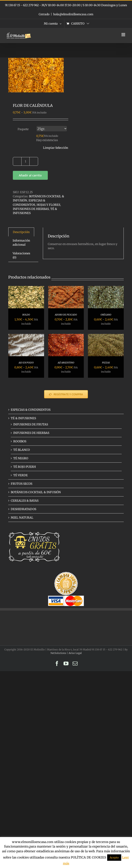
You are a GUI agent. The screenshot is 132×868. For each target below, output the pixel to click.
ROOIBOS (20, 441)
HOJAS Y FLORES (48, 205)
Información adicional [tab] (21, 243)
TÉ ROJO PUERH (25, 467)
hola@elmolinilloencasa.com (73, 14)
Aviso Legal (75, 653)
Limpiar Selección (56, 148)
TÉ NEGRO (21, 458)
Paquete (23, 129)
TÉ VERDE (20, 475)
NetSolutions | (59, 653)
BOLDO (26, 315)
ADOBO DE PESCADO (66, 315)
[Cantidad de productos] (25, 161)
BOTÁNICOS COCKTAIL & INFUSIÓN (36, 492)
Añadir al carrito (30, 175)
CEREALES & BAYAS (25, 501)
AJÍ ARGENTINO (66, 363)
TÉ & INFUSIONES (23, 418)
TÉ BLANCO (22, 450)
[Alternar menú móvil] (124, 35)
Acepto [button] (114, 858)
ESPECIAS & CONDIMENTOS (31, 410)
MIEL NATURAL (22, 518)
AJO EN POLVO (26, 363)
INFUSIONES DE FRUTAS (31, 424)
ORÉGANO (106, 315)
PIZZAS (106, 363)
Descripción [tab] (21, 232)
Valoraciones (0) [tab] (21, 255)
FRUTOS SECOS (22, 484)
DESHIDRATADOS (23, 509)
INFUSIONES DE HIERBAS (31, 209)
